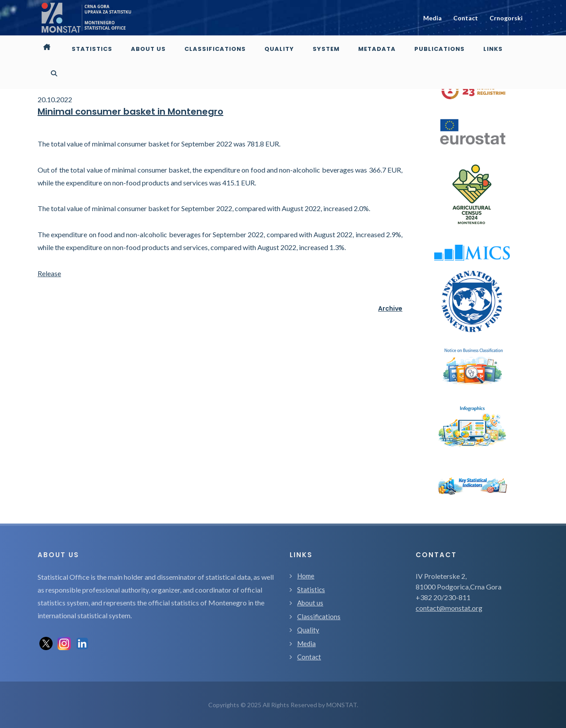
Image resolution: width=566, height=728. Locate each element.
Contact (466, 18)
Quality (308, 630)
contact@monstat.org (449, 608)
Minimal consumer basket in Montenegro (130, 112)
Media (432, 18)
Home (306, 576)
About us (310, 603)
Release (49, 273)
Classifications (319, 616)
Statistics (311, 589)
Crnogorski (506, 18)
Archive (390, 308)
